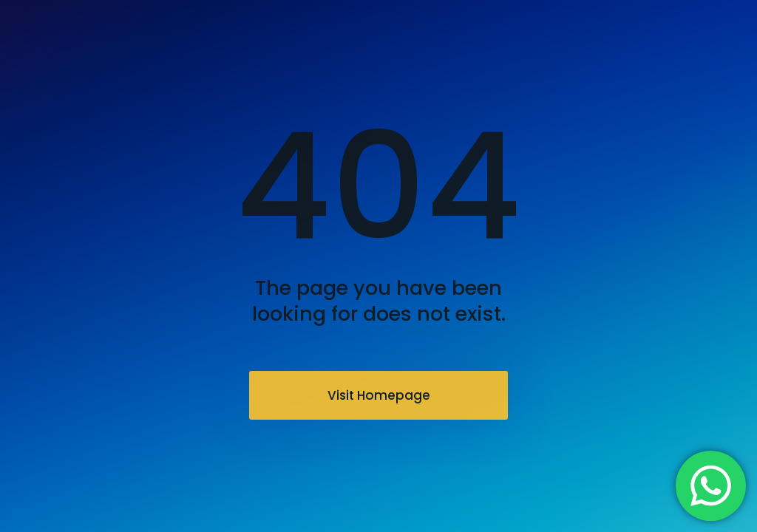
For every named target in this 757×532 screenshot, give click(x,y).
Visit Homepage (379, 395)
